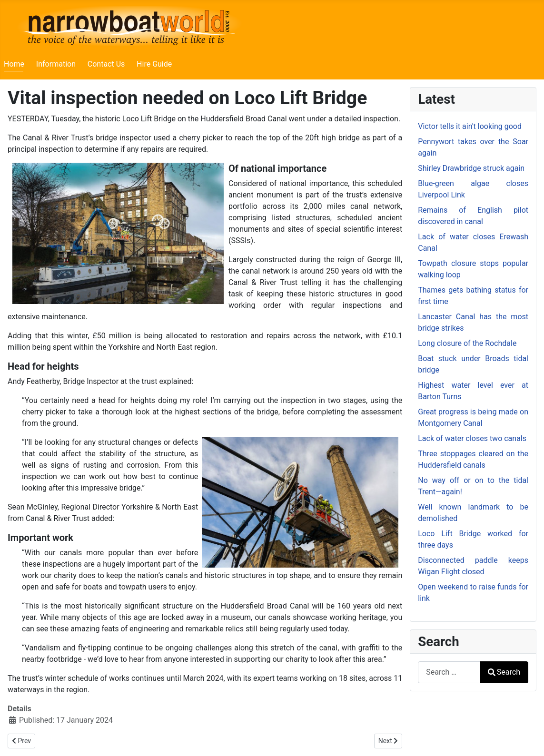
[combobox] (449, 672)
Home (14, 64)
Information (56, 64)
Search (504, 672)
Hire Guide (154, 64)
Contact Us (106, 64)
